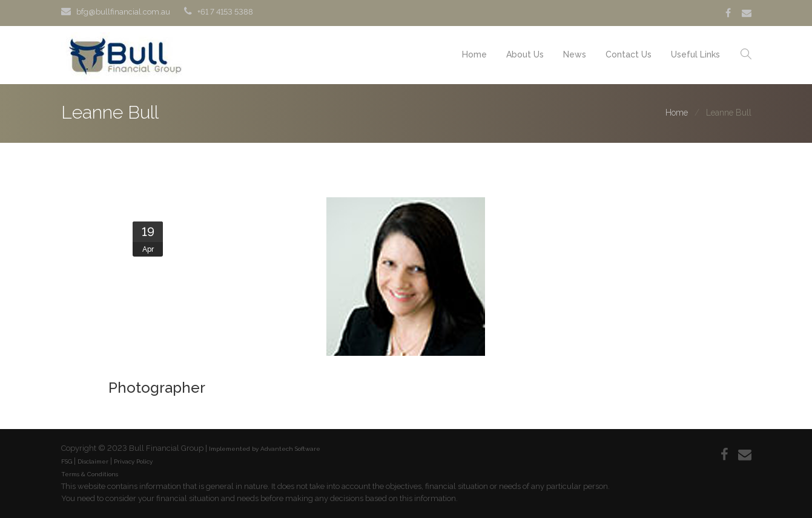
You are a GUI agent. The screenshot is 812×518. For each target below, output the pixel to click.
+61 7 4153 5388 (225, 12)
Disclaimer (93, 461)
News (575, 54)
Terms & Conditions (90, 474)
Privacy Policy (133, 461)
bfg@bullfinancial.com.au (123, 12)
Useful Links (695, 54)
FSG (67, 461)
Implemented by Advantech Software (265, 449)
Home (474, 54)
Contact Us (629, 54)
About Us (525, 54)
